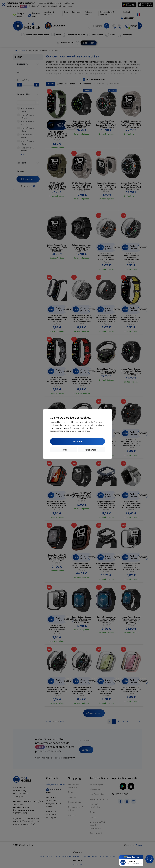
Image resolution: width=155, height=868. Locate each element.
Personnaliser (91, 450)
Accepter (78, 441)
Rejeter (64, 450)
